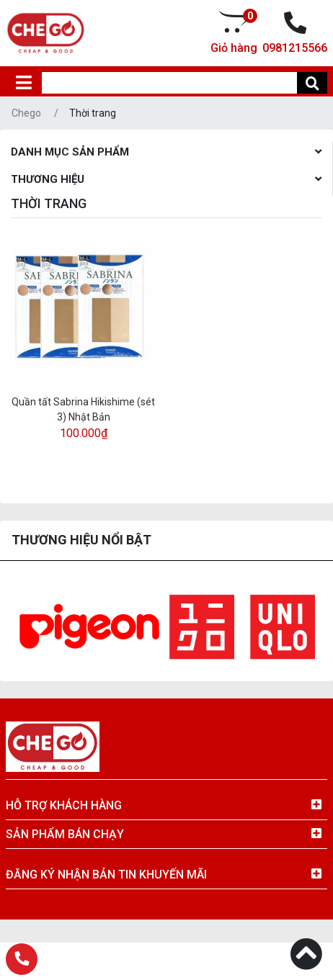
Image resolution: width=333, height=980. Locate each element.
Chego (26, 113)
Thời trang (93, 113)
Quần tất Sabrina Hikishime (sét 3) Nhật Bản (83, 409)
